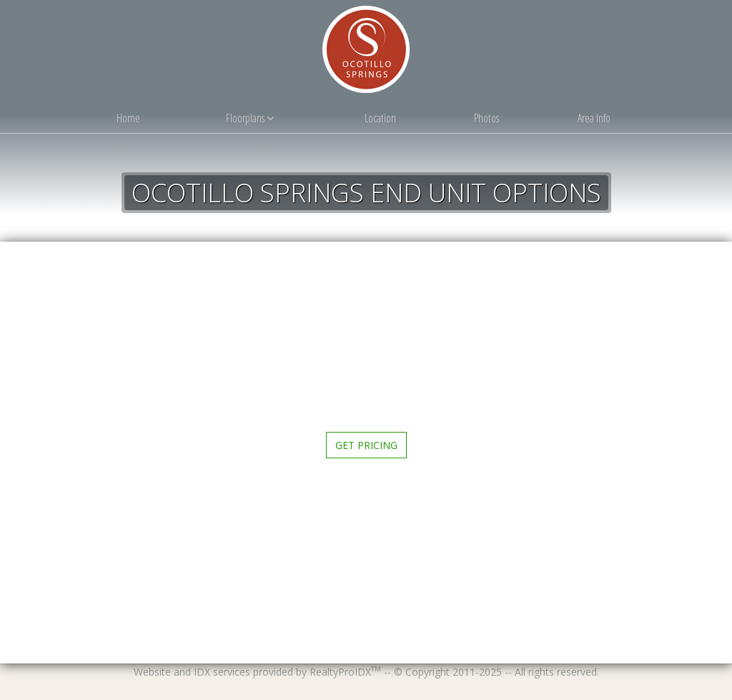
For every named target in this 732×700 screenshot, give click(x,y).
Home (128, 118)
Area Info (594, 118)
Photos (486, 118)
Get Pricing (366, 445)
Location (380, 118)
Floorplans (250, 118)
